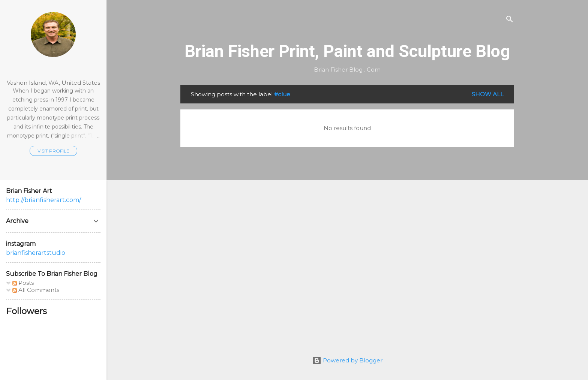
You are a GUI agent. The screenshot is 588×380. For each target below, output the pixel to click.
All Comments (36, 290)
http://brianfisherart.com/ (43, 200)
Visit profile (53, 151)
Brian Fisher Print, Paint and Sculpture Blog (347, 51)
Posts (23, 283)
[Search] (510, 20)
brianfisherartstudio (36, 253)
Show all (488, 94)
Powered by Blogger (347, 360)
